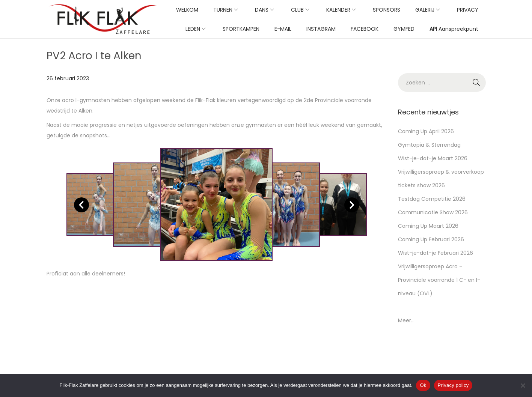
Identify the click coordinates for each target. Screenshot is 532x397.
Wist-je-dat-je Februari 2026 (436, 253)
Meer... (406, 320)
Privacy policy (453, 385)
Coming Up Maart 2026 (428, 226)
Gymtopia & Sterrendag (429, 145)
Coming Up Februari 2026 (431, 239)
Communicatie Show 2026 (433, 212)
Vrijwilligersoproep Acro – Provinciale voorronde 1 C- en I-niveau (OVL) (439, 280)
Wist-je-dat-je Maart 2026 (433, 158)
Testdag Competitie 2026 (432, 199)
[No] (523, 385)
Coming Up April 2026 (426, 131)
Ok (423, 385)
